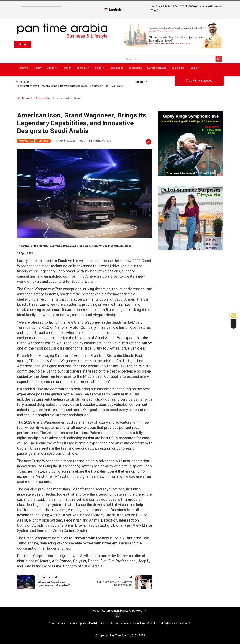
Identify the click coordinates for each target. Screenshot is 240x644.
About (97, 611)
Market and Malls (157, 68)
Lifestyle (24, 68)
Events (195, 68)
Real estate (178, 68)
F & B (100, 68)
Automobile (117, 68)
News (52, 623)
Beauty (38, 68)
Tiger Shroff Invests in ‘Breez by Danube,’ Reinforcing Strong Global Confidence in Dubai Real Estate (69, 86)
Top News (43, 141)
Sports (53, 68)
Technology (135, 68)
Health (68, 68)
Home (26, 98)
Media (142, 82)
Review (137, 611)
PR (145, 611)
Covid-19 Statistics (199, 81)
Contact (126, 611)
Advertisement (111, 611)
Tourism (83, 68)
